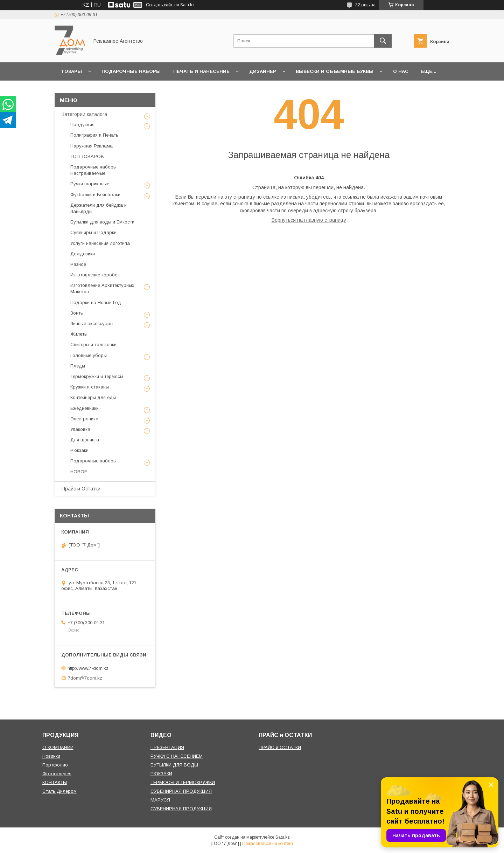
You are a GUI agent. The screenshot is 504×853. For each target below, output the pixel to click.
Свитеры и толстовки (93, 345)
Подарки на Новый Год (96, 302)
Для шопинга (85, 440)
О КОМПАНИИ (58, 747)
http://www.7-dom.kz (88, 668)
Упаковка (80, 429)
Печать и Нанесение (201, 71)
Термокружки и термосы (97, 376)
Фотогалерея (57, 774)
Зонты (77, 313)
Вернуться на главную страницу (309, 220)
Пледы (78, 366)
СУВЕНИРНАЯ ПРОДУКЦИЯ (181, 791)
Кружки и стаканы (90, 387)
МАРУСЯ (160, 800)
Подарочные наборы (131, 71)
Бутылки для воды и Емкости (102, 222)
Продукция (82, 125)
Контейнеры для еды (93, 397)
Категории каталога (84, 114)
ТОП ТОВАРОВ (87, 156)
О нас (401, 71)
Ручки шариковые (90, 184)
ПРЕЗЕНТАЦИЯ (167, 747)
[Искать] (383, 41)
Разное (78, 264)
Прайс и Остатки (81, 489)
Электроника (84, 419)
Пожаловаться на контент (268, 844)
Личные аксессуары (92, 324)
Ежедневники (85, 408)
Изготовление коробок (95, 275)
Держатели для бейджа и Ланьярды (99, 208)
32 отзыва (365, 5)
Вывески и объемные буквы (335, 71)
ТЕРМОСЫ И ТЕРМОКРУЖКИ (183, 782)
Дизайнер (263, 71)
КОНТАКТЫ (55, 782)
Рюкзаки (79, 450)
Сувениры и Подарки (93, 232)
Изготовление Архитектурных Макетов (102, 288)
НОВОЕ (79, 472)
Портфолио (55, 765)
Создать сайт (159, 5)
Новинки (51, 756)
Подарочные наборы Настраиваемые (93, 170)
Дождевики (83, 254)
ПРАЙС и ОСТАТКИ (280, 747)
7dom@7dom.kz (85, 678)
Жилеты (79, 334)
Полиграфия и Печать (94, 135)
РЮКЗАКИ (161, 774)
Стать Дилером (59, 791)
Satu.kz (283, 837)
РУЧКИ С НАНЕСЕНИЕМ (177, 756)
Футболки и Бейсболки (95, 195)
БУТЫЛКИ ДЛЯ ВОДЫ (174, 765)
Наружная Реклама (92, 146)
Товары (71, 71)
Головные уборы (89, 355)
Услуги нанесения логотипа (100, 243)
